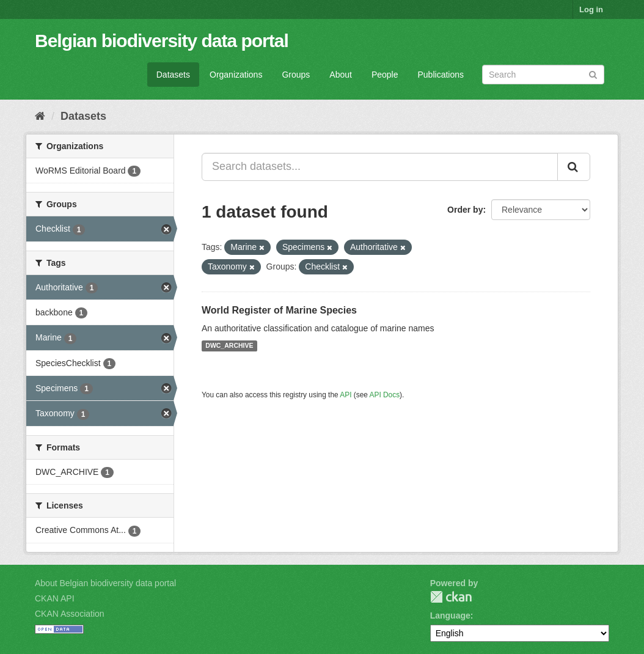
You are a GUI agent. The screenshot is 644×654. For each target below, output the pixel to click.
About (341, 75)
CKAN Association (70, 614)
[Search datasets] (543, 75)
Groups (296, 75)
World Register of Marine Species (279, 310)
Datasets (173, 75)
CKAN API (55, 598)
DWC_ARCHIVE (229, 346)
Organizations (236, 75)
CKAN (451, 597)
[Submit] (593, 74)
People (385, 75)
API (346, 395)
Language (450, 615)
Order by (465, 210)
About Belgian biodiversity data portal (105, 583)
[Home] (40, 116)
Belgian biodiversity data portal (162, 41)
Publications (441, 75)
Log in (591, 9)
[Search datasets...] (380, 167)
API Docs (385, 395)
